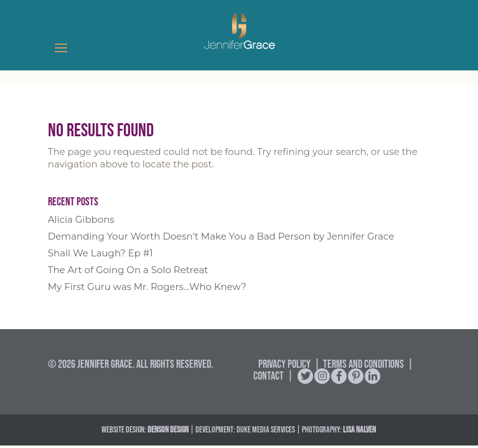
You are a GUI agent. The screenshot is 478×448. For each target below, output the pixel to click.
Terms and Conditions (363, 364)
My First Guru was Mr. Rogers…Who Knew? (147, 287)
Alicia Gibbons (81, 219)
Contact (269, 376)
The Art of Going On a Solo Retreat (128, 270)
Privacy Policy (284, 364)
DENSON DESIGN (168, 429)
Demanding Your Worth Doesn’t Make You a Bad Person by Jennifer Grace (221, 236)
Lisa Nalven (359, 429)
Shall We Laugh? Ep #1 (101, 253)
